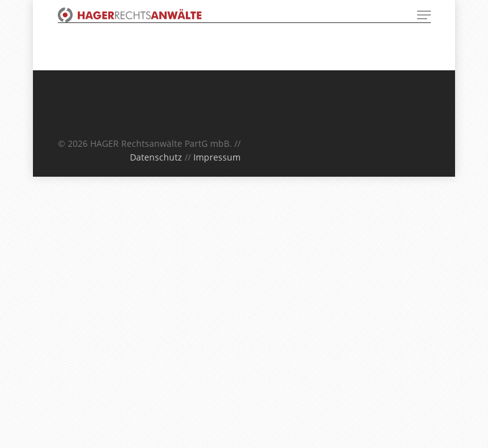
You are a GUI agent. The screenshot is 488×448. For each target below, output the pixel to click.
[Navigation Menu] (424, 15)
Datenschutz (156, 157)
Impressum (217, 157)
